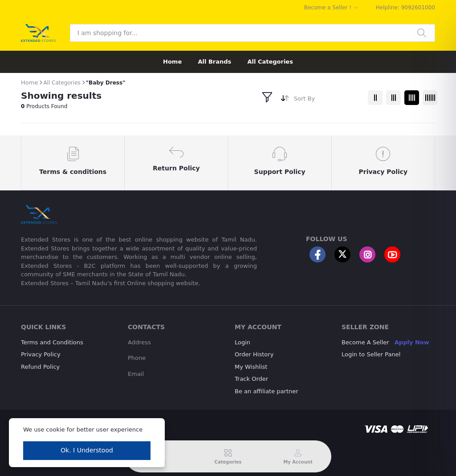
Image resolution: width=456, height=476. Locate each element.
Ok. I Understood (87, 450)
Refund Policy (40, 367)
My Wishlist (251, 367)
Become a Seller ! (328, 8)
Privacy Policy (41, 354)
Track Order (251, 379)
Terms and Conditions (52, 342)
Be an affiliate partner (267, 391)
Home (172, 62)
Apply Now (412, 342)
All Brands (214, 62)
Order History (254, 354)
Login (242, 342)
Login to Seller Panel (371, 354)
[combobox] (328, 100)
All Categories (270, 62)
